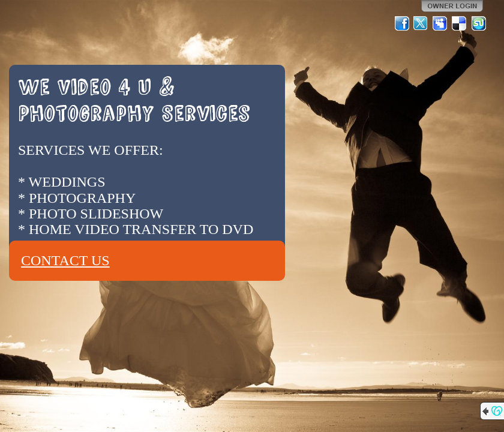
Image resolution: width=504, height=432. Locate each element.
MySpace (440, 23)
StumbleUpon (479, 23)
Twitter (421, 23)
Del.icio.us (460, 23)
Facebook (402, 23)
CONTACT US (65, 260)
